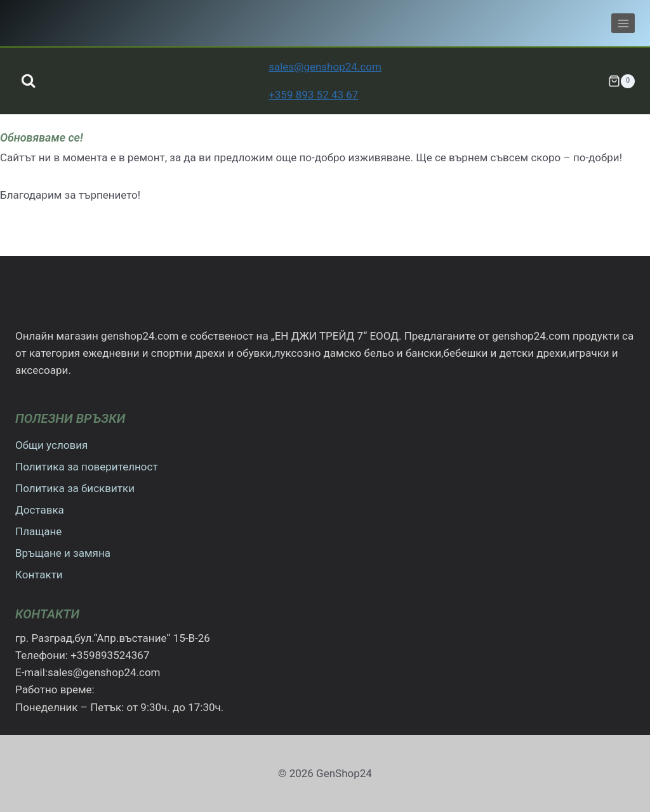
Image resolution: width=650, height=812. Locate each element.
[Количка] (621, 81)
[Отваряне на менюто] (623, 23)
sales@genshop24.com (325, 67)
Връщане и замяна (63, 553)
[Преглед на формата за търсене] (28, 81)
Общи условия (51, 445)
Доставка (40, 510)
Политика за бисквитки (75, 488)
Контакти (39, 575)
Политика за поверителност (87, 467)
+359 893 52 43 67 (313, 95)
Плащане (38, 531)
